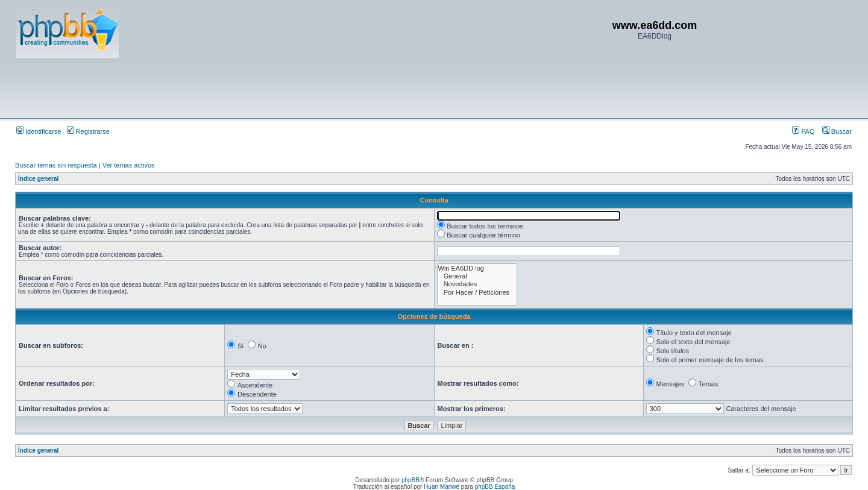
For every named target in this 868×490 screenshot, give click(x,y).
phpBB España (495, 487)
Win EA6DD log (477, 269)
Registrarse (88, 131)
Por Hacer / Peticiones (477, 293)
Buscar (837, 131)
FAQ (803, 131)
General (477, 276)
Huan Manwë (442, 487)
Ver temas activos (129, 165)
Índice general (38, 179)
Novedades (477, 284)
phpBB (410, 480)
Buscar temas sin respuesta (56, 165)
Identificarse (39, 131)
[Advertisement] (236, 87)
